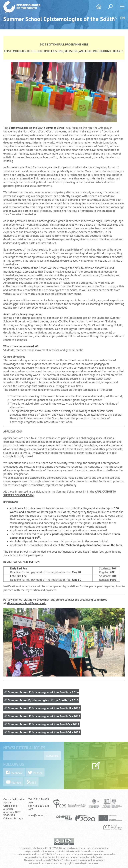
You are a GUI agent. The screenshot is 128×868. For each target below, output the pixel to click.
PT (107, 18)
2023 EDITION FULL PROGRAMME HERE (64, 44)
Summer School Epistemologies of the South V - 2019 (42, 724)
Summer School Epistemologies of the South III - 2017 (42, 708)
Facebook (14, 773)
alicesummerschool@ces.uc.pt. (26, 603)
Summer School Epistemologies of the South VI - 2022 (42, 732)
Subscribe (52, 756)
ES (115, 18)
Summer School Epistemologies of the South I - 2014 (41, 692)
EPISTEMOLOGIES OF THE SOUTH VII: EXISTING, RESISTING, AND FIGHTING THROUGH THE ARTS (64, 51)
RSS (31, 782)
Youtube (13, 782)
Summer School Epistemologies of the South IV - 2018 (42, 716)
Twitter (35, 773)
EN (122, 18)
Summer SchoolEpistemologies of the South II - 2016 (41, 700)
